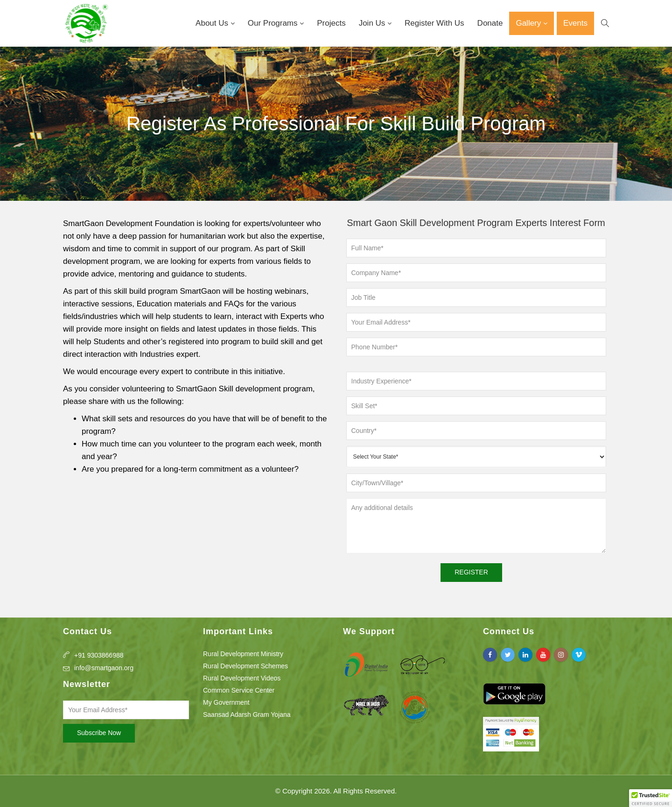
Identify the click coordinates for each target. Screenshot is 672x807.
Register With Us (434, 23)
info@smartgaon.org (104, 668)
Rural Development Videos (242, 678)
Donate (490, 23)
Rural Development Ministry (243, 654)
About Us (213, 23)
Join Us (373, 23)
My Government (226, 702)
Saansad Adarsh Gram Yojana (247, 715)
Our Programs (274, 23)
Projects (331, 23)
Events (575, 23)
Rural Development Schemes (245, 666)
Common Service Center (239, 690)
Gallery (529, 23)
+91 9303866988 (99, 655)
